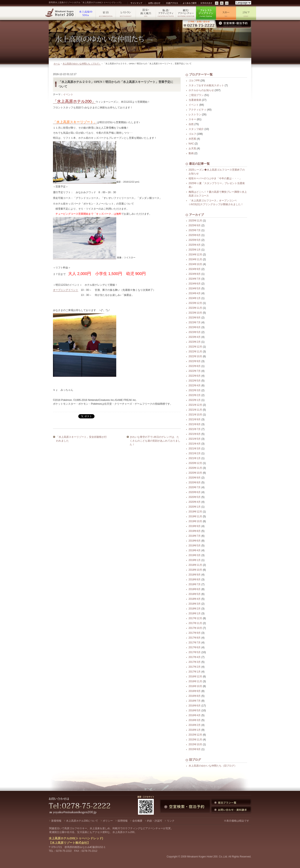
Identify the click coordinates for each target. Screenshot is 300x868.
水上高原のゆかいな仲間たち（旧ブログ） (213, 766)
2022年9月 (195, 361)
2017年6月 (195, 647)
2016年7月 (195, 701)
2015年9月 (195, 749)
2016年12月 (195, 677)
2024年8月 (195, 274)
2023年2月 (195, 342)
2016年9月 (195, 691)
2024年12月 (195, 255)
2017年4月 (195, 657)
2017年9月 (195, 633)
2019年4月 (195, 550)
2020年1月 (195, 507)
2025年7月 (195, 230)
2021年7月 (195, 429)
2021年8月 (195, 424)
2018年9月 (195, 575)
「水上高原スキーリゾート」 (75, 122)
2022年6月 (195, 376)
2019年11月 (195, 516)
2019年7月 (195, 536)
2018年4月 (195, 599)
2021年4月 (195, 444)
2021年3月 (195, 449)
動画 (191, 153)
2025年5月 (195, 240)
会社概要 (137, 821)
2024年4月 (195, 293)
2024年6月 (195, 284)
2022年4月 (195, 385)
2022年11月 (195, 352)
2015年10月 (195, 744)
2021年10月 (195, 415)
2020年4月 (195, 502)
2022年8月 (195, 366)
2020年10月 (195, 473)
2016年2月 (195, 725)
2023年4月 (195, 337)
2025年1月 (195, 250)
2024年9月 (195, 269)
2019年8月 (195, 531)
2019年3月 (195, 555)
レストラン (195, 115)
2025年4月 (195, 245)
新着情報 (56, 821)
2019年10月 (195, 521)
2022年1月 (195, 400)
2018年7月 (195, 584)
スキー (192, 119)
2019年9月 (195, 526)
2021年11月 (195, 410)
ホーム (57, 64)
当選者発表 (195, 100)
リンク (171, 821)
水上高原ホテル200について (82, 821)
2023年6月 (195, 327)
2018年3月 (195, 604)
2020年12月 (195, 463)
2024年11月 (195, 259)
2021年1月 (195, 458)
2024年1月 (195, 298)
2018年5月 (195, 594)
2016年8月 (195, 696)
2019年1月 (195, 560)
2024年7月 (195, 279)
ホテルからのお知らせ (201, 90)
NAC (191, 144)
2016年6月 (195, 706)
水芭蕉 (192, 139)
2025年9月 (195, 225)
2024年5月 (195, 288)
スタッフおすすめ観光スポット (206, 85)
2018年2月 (195, 609)
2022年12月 (195, 347)
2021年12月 (195, 405)
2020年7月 (195, 487)
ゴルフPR (194, 81)
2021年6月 (195, 434)
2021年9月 (195, 419)
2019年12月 (195, 512)
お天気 (192, 148)
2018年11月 (195, 565)
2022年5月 (195, 381)
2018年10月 (195, 570)
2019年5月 (195, 546)
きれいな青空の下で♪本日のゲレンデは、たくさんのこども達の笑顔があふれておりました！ (155, 441)
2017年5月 (195, 652)
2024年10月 (195, 264)
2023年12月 (195, 303)
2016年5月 (195, 710)
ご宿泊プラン (196, 95)
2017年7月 (195, 643)
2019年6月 (195, 541)
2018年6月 (195, 589)
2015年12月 (195, 735)
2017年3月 (195, 662)
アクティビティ (197, 110)
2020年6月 (195, 492)
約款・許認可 (155, 821)
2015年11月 (195, 740)
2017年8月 (195, 638)
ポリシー (108, 821)
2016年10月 (195, 686)
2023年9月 (195, 318)
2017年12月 (195, 618)
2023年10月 (195, 313)
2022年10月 (195, 356)
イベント (68, 94)
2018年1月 (195, 613)
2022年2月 (195, 395)
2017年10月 (195, 628)
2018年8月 (195, 580)
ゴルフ (192, 134)
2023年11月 (195, 308)
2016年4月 (195, 715)
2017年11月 (195, 623)
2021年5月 (195, 439)
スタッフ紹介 (196, 129)
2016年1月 (195, 730)
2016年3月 (195, 720)
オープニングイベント (66, 290)
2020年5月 (195, 497)
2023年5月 (195, 332)
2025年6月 (195, 235)
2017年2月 (195, 667)
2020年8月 (195, 483)
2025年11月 (195, 221)
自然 (191, 124)
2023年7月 (195, 322)
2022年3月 (195, 390)
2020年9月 (195, 478)
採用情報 (123, 821)
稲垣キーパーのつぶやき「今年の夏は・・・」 (215, 178)
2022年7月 (195, 371)
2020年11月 (195, 468)
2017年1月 (195, 672)
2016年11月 (195, 681)
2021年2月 (195, 453)
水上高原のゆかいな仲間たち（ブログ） (82, 64)
